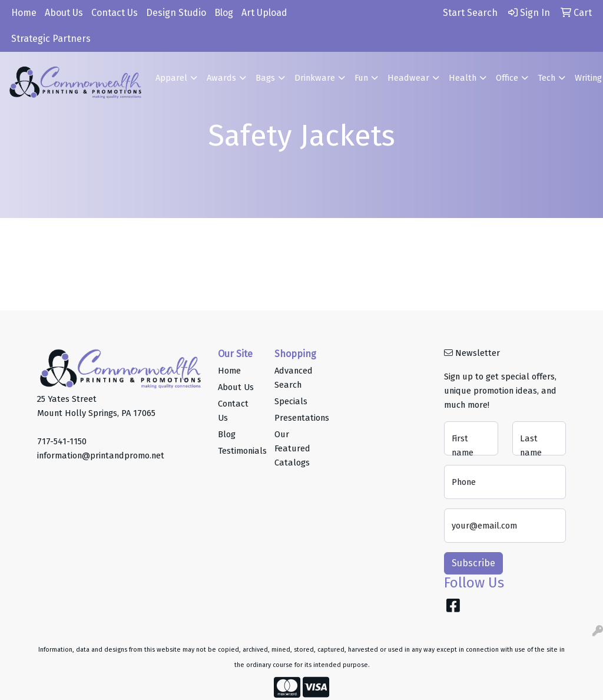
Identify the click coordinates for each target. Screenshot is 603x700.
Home (24, 13)
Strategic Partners (51, 39)
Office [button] (507, 78)
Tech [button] (546, 78)
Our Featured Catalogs (292, 448)
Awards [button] (221, 78)
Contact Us (115, 13)
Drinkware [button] (315, 78)
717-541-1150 (62, 441)
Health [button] (463, 78)
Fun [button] (361, 78)
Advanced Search (294, 378)
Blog (224, 13)
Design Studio (176, 13)
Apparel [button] (171, 78)
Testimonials (239, 451)
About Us (64, 13)
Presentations (296, 418)
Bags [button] (265, 78)
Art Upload (264, 13)
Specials (291, 401)
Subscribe (473, 563)
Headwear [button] (408, 78)
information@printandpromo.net (101, 455)
